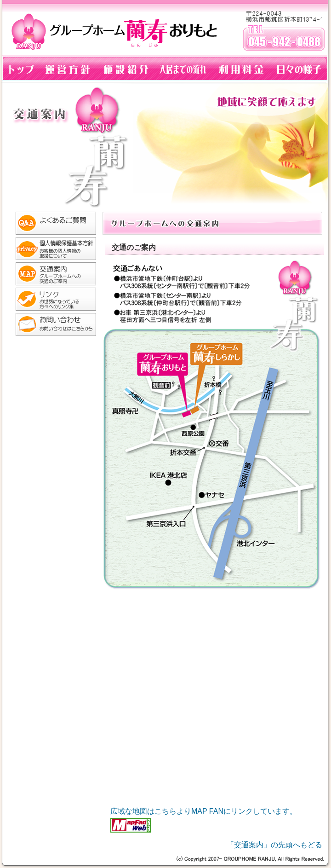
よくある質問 (51, 224)
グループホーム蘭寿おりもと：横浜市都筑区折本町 (165, 27)
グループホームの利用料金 (241, 69)
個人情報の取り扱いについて (51, 250)
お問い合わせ (51, 326)
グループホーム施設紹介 (125, 69)
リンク (51, 300)
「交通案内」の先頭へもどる (274, 845)
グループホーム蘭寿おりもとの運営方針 (67, 69)
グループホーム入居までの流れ (183, 69)
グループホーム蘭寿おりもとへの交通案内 (51, 275)
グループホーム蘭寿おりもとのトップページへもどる (19, 69)
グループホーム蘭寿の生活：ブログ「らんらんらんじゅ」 (300, 69)
